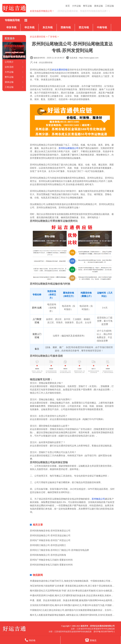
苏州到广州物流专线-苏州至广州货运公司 (50, 540)
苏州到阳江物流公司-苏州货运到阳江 (48, 545)
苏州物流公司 (98, 499)
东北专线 (48, 27)
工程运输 (109, 6)
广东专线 (52, 37)
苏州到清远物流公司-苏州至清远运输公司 (50, 535)
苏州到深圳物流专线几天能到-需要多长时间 (51, 565)
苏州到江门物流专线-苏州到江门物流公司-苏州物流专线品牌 (59, 550)
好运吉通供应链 (38, 37)
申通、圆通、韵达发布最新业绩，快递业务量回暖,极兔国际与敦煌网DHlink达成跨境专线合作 (75, 600)
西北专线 (84, 27)
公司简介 (9, 62)
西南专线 (66, 27)
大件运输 (76, 6)
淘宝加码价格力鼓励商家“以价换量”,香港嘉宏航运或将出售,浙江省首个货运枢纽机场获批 (73, 586)
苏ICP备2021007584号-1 (104, 632)
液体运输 (98, 6)
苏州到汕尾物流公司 (69, 148)
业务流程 (9, 67)
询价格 (30, 640)
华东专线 (11, 27)
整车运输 (87, 6)
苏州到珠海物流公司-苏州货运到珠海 (48, 555)
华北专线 (29, 27)
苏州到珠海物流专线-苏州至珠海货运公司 (50, 531)
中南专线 (102, 27)
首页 (68, 6)
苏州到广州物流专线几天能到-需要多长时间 (51, 560)
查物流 (91, 640)
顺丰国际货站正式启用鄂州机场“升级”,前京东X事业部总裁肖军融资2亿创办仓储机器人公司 (74, 591)
